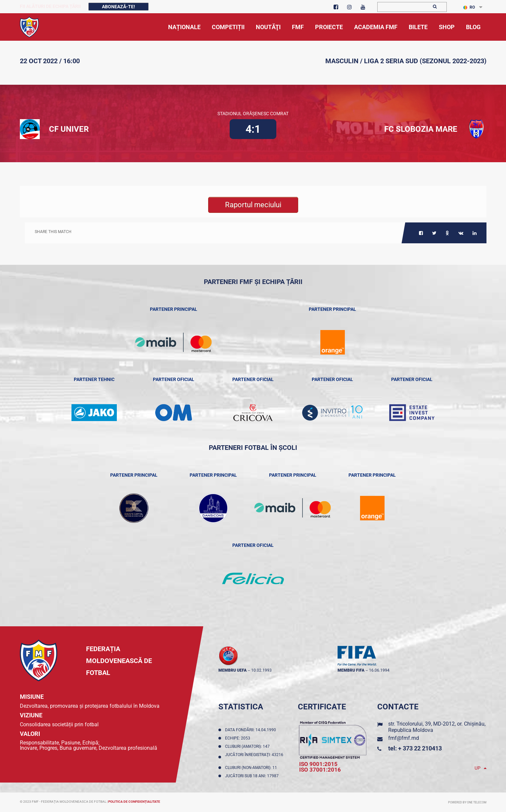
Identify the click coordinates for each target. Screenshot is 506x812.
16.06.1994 (379, 670)
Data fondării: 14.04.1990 (252, 730)
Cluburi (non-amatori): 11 (252, 768)
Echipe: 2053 (239, 738)
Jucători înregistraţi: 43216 (254, 757)
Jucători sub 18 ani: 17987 (253, 776)
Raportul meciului (253, 205)
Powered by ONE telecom (467, 802)
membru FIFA (351, 670)
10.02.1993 (261, 670)
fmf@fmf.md (404, 738)
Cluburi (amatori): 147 (248, 746)
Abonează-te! (118, 7)
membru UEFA (232, 670)
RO (469, 7)
